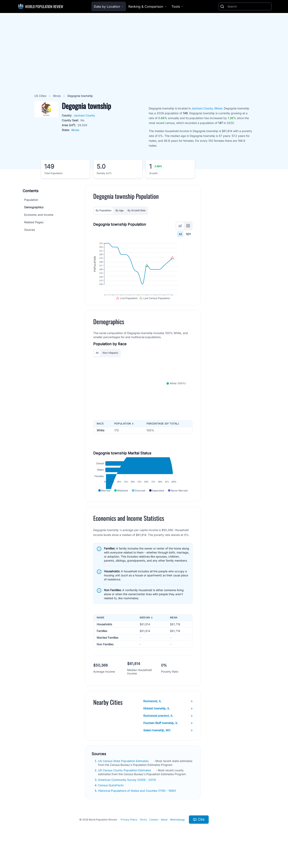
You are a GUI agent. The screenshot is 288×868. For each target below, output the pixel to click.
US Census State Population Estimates (124, 779)
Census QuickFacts (111, 803)
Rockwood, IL (168, 719)
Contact (154, 838)
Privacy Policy (129, 838)
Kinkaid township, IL (168, 727)
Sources (30, 230)
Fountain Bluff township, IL (168, 741)
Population (31, 200)
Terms (143, 838)
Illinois (57, 96)
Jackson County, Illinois (207, 108)
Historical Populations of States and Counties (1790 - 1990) (137, 809)
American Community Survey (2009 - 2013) (127, 798)
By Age (119, 210)
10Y (188, 234)
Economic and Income (39, 215)
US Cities (41, 96)
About (164, 838)
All (180, 234)
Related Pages (34, 222)
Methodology (177, 838)
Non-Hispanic (110, 363)
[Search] (249, 6)
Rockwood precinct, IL (168, 734)
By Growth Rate (137, 210)
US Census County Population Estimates (125, 789)
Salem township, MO (168, 748)
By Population (104, 210)
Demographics (34, 207)
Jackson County (84, 115)
